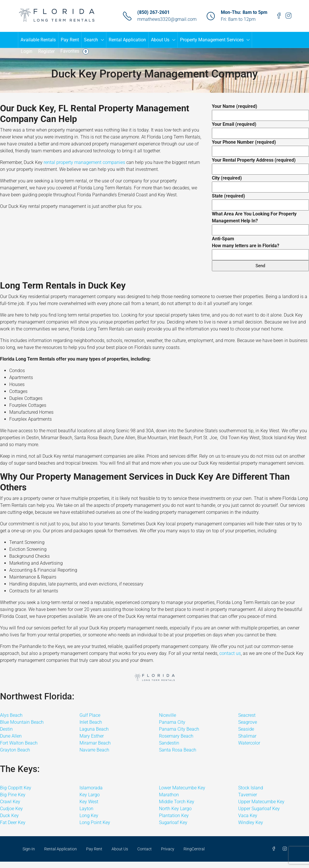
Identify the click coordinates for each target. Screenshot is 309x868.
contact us (230, 653)
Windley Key (251, 822)
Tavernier (248, 795)
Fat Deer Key (13, 822)
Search (91, 40)
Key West (89, 802)
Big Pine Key (13, 795)
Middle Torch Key (177, 802)
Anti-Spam (260, 247)
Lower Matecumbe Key (182, 788)
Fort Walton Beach (19, 743)
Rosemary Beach (176, 736)
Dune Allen (11, 736)
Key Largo (90, 795)
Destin (6, 729)
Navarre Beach (94, 750)
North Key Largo (175, 809)
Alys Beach (11, 715)
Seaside (246, 729)
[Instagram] (286, 849)
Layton (86, 809)
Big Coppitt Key (16, 788)
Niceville (168, 715)
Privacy (168, 849)
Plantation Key (174, 816)
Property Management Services (212, 40)
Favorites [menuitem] (75, 51)
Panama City (172, 722)
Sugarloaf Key (173, 822)
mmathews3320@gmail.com (167, 19)
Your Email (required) (260, 129)
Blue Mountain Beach (22, 722)
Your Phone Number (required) (260, 147)
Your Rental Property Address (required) (260, 165)
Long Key (89, 816)
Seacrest (247, 715)
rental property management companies (84, 162)
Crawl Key (10, 802)
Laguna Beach (94, 729)
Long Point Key (95, 822)
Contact (145, 849)
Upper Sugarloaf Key (259, 809)
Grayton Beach (15, 750)
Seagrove (248, 722)
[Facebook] (275, 849)
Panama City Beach (179, 729)
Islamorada (91, 788)
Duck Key (9, 816)
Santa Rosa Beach (178, 750)
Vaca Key (248, 816)
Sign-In (29, 849)
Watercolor (249, 743)
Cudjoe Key (11, 809)
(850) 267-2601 (153, 12)
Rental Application (127, 40)
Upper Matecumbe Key (261, 802)
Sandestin (169, 743)
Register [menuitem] (46, 51)
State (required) (260, 200)
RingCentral (194, 849)
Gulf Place (90, 715)
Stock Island (251, 788)
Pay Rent (70, 40)
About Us (160, 40)
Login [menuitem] (27, 51)
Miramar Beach (95, 743)
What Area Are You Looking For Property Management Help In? (260, 222)
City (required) (260, 182)
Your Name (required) (260, 111)
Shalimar (247, 736)
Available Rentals (38, 40)
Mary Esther (92, 736)
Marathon (169, 795)
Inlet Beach (91, 722)
